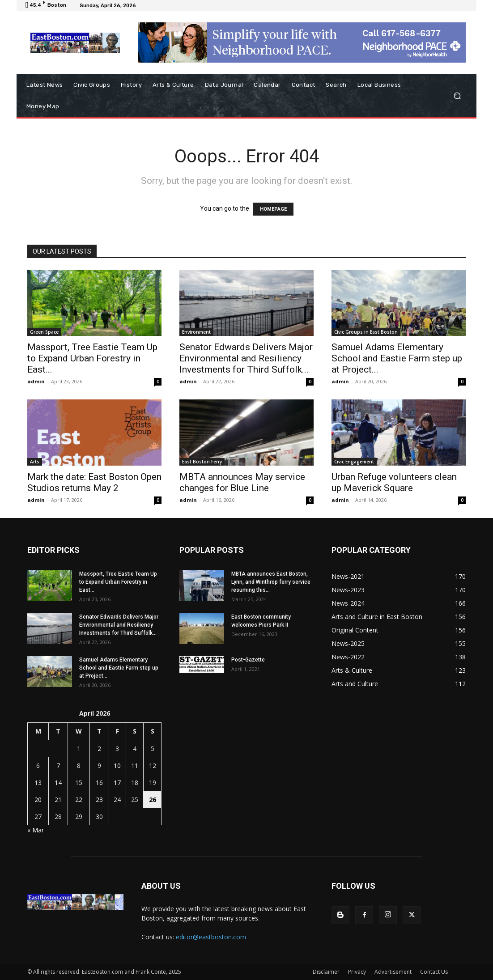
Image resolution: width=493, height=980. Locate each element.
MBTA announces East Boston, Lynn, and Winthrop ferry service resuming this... (271, 582)
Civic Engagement (354, 462)
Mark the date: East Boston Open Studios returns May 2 (94, 482)
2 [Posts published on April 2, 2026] (99, 749)
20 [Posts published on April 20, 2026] (38, 800)
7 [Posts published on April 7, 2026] (58, 766)
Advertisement (393, 972)
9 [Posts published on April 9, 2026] (99, 766)
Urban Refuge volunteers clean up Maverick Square (394, 482)
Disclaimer (326, 972)
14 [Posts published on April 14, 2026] (58, 783)
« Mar (36, 830)
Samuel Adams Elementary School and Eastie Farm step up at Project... (397, 358)
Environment (196, 332)
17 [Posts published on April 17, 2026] (117, 783)
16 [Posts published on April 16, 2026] (99, 783)
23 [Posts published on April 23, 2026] (99, 800)
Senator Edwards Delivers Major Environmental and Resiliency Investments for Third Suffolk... (246, 358)
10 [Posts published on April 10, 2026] (117, 766)
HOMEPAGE (273, 209)
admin (36, 381)
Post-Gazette (248, 660)
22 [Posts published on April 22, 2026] (79, 800)
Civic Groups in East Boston (366, 332)
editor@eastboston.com (211, 937)
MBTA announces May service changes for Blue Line (242, 482)
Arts (35, 462)
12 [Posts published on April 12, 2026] (153, 766)
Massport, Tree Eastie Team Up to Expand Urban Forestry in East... (92, 358)
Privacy (357, 972)
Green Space (44, 332)
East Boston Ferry (202, 462)
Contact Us (434, 972)
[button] (457, 96)
